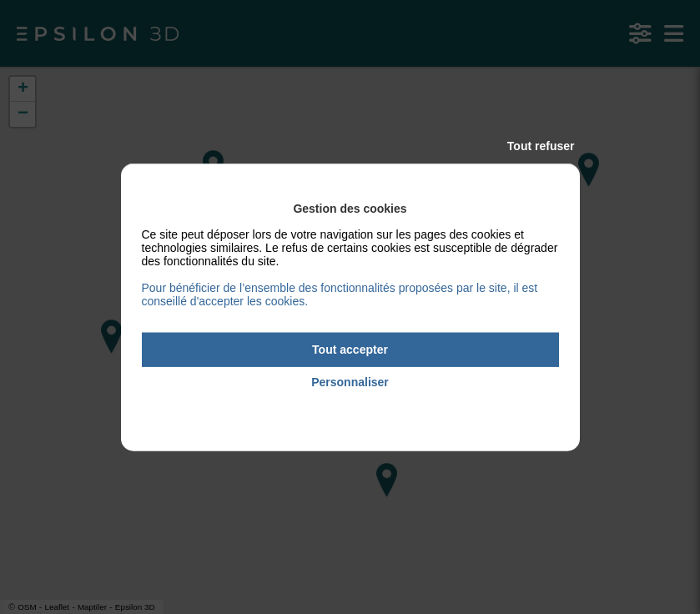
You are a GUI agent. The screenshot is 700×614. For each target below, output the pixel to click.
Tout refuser (541, 146)
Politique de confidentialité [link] (350, 405)
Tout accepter (350, 350)
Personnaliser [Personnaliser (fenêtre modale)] (350, 382)
